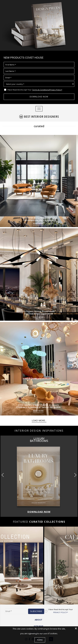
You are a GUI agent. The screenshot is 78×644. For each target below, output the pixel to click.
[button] (75, 475)
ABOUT (39, 620)
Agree (40, 640)
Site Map (39, 626)
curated (39, 126)
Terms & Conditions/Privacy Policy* (47, 90)
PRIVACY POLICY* (61, 612)
